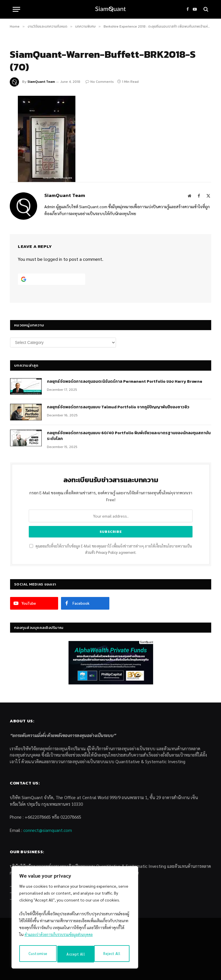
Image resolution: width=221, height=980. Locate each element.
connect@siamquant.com (48, 830)
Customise (37, 954)
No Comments (100, 82)
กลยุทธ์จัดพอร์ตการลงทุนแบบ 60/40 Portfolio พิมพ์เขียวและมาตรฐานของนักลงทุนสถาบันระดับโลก (129, 436)
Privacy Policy (107, 552)
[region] (75, 919)
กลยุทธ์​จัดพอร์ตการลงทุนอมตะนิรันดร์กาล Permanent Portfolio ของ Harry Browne (125, 382)
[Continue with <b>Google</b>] (52, 279)
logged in (53, 259)
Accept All (113, 954)
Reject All (75, 954)
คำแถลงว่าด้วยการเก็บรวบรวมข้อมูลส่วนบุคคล (63, 938)
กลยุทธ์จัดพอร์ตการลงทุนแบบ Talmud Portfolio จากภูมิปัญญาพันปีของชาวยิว (118, 407)
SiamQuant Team (41, 82)
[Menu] (16, 9)
